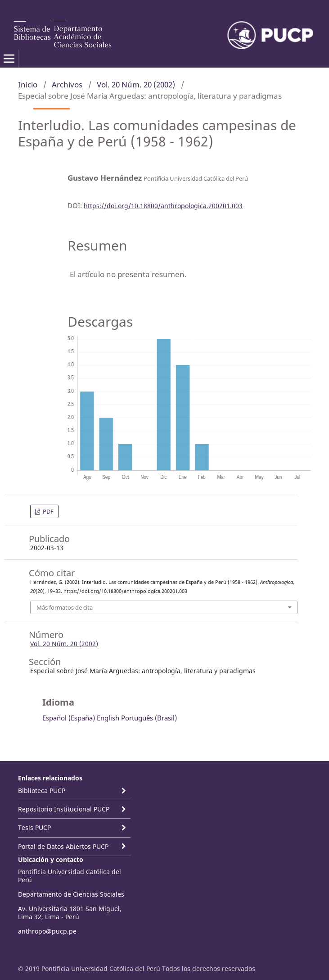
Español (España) (69, 718)
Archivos (67, 84)
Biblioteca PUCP (42, 791)
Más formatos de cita (65, 607)
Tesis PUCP (34, 827)
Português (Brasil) (149, 718)
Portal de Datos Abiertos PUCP (63, 846)
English (108, 718)
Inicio (28, 84)
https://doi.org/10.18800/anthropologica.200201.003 (163, 206)
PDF (47, 511)
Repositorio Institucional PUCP (64, 809)
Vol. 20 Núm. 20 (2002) (136, 84)
